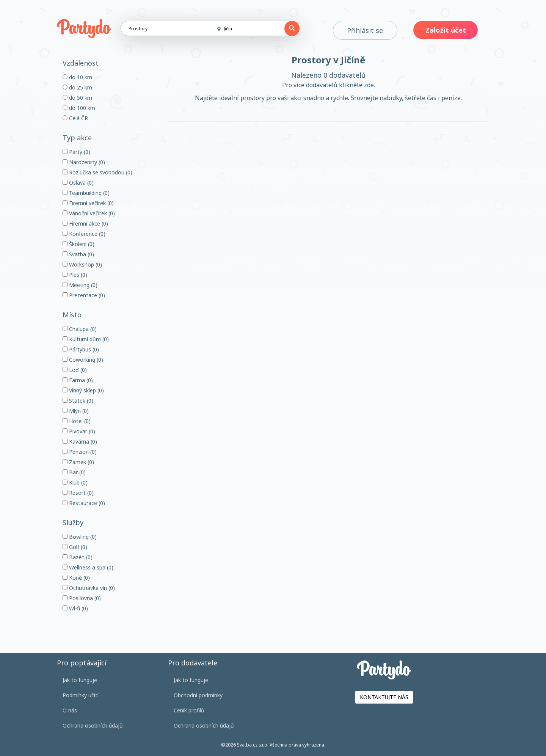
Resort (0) (78, 493)
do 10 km (77, 77)
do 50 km (77, 98)
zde (369, 85)
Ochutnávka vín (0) (89, 588)
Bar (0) (74, 472)
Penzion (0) (80, 452)
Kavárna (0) (80, 442)
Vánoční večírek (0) (89, 213)
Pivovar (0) (79, 431)
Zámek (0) (78, 462)
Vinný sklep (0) (83, 390)
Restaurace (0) (84, 503)
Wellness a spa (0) (88, 567)
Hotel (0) (77, 421)
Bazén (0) (78, 557)
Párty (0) (76, 152)
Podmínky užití (81, 695)
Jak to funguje (80, 680)
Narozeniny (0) (84, 162)
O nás (70, 710)
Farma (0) (78, 380)
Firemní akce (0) (85, 224)
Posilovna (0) (82, 598)
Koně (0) (76, 578)
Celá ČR (75, 118)
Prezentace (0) (84, 295)
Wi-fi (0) (75, 608)
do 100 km (79, 108)
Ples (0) (75, 275)
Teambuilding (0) (86, 193)
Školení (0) (78, 244)
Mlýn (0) (76, 411)
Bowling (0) (80, 537)
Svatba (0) (78, 254)
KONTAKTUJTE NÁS (384, 697)
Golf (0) (75, 547)
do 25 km (77, 87)
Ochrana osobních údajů (93, 725)
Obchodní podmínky (198, 695)
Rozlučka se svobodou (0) (97, 172)
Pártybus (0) (81, 349)
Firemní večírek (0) (88, 203)
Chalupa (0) (80, 329)
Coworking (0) (83, 360)
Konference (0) (84, 234)
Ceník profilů (189, 710)
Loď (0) (75, 370)
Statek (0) (78, 401)
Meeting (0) (80, 285)
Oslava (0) (78, 183)
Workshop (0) (82, 264)
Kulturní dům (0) (86, 339)
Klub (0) (75, 482)
